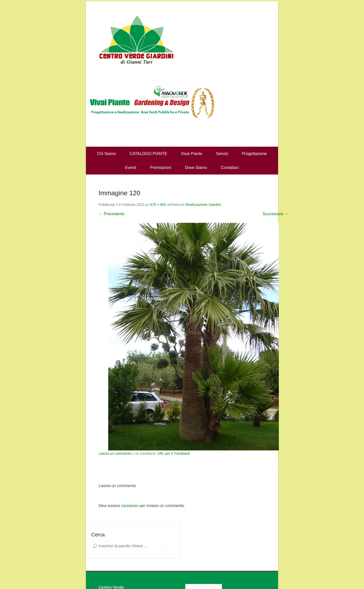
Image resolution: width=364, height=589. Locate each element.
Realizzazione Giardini (203, 205)
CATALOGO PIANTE (149, 154)
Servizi (222, 154)
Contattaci (230, 168)
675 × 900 (158, 205)
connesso (130, 506)
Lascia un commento (115, 453)
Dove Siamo (196, 168)
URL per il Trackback (174, 453)
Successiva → (275, 214)
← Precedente (111, 214)
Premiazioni (161, 168)
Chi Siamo (106, 154)
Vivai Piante (192, 154)
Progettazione (254, 154)
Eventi (131, 168)
